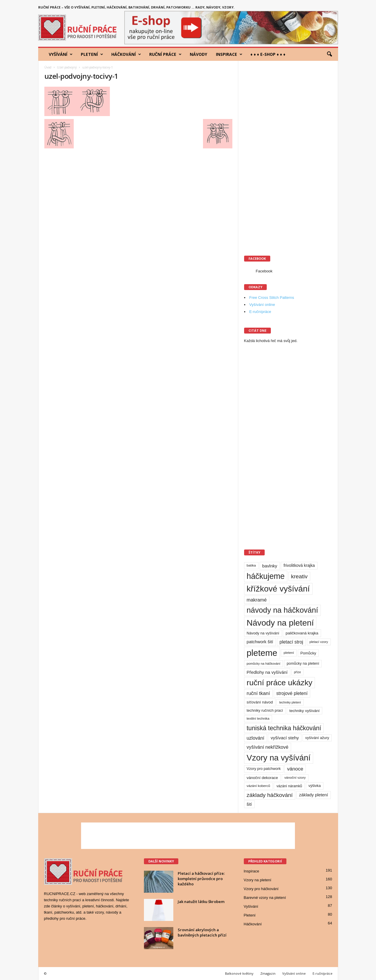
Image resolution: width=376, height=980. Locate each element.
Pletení (92, 54)
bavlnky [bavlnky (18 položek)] (270, 566)
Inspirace (229, 54)
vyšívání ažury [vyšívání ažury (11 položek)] (317, 738)
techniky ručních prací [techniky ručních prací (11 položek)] (265, 710)
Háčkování (126, 54)
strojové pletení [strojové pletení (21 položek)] (292, 693)
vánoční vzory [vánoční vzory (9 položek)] (295, 778)
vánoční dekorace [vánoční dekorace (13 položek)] (262, 778)
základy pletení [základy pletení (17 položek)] (314, 795)
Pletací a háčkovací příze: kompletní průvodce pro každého (201, 879)
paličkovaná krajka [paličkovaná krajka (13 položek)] (302, 633)
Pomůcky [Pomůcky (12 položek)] (308, 653)
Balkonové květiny (239, 973)
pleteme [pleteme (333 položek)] (262, 653)
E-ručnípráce (260, 312)
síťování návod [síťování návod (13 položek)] (260, 702)
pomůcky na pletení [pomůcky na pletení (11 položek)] (303, 663)
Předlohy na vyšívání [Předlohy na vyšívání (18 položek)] (267, 672)
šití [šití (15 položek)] (249, 804)
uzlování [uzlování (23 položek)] (256, 738)
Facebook (264, 271)
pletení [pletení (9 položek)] (289, 653)
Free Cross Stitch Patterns (272, 298)
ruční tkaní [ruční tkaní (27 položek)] (258, 693)
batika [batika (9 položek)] (251, 565)
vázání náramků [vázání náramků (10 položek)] (289, 786)
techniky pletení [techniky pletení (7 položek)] (290, 702)
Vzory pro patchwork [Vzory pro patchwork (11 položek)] (264, 769)
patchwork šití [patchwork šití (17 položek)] (260, 642)
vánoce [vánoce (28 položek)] (295, 769)
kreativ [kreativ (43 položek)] (299, 576)
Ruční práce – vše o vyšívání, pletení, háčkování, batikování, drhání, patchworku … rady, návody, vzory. (136, 7)
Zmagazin (268, 973)
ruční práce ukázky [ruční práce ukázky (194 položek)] (280, 683)
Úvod (48, 67)
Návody (198, 54)
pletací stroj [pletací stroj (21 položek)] (291, 642)
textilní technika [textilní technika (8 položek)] (258, 718)
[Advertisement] (288, 155)
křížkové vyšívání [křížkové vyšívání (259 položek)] (278, 589)
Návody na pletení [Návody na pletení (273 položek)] (280, 623)
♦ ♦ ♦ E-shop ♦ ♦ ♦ (268, 54)
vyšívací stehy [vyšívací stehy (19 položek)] (285, 738)
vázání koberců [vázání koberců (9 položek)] (258, 786)
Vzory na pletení (258, 880)
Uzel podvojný (67, 67)
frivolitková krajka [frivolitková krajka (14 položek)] (299, 565)
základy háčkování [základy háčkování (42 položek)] (270, 795)
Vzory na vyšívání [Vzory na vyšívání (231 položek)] (279, 758)
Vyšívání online (262, 305)
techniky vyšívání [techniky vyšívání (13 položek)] (304, 711)
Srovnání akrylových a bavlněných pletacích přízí (202, 932)
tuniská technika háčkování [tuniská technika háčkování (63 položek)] (284, 728)
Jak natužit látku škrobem (201, 902)
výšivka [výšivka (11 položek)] (315, 786)
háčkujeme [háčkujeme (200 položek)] (266, 576)
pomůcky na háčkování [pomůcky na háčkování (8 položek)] (264, 664)
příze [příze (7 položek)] (298, 672)
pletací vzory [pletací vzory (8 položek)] (319, 642)
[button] (329, 54)
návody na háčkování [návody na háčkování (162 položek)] (282, 610)
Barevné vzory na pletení (265, 898)
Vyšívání (61, 54)
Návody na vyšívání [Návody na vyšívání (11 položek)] (263, 633)
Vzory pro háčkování (261, 889)
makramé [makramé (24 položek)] (257, 600)
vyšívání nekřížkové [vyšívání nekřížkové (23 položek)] (268, 747)
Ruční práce (165, 54)
